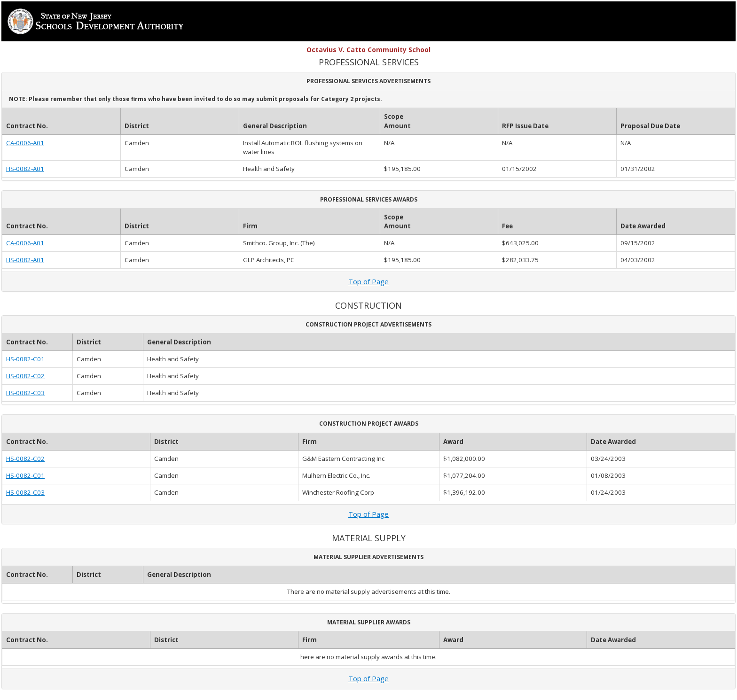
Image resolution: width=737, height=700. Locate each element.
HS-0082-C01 (25, 359)
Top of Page (368, 281)
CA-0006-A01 (25, 143)
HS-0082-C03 (25, 393)
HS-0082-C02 (25, 376)
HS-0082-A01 (25, 169)
